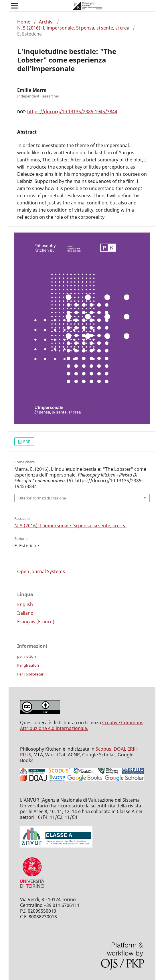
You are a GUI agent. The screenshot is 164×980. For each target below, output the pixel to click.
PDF (26, 442)
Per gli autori (28, 665)
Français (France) (36, 622)
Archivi (46, 22)
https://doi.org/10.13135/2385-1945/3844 (72, 112)
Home (24, 22)
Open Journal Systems (41, 571)
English (25, 604)
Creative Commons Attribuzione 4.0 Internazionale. (82, 725)
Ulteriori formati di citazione (42, 498)
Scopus (103, 749)
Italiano (25, 613)
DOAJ (119, 749)
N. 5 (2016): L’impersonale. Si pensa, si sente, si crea (73, 28)
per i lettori (26, 656)
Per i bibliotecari (31, 674)
